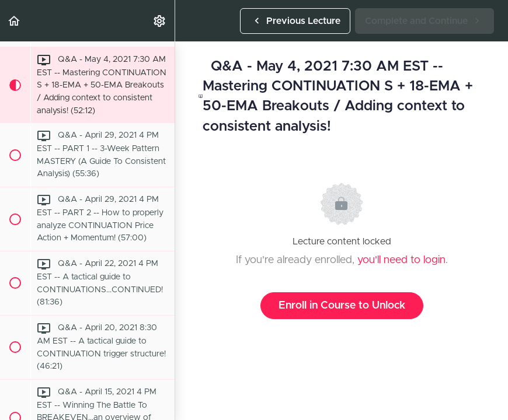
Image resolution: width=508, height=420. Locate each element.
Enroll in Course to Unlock (342, 306)
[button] (15, 21)
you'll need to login (401, 260)
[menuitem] (160, 21)
